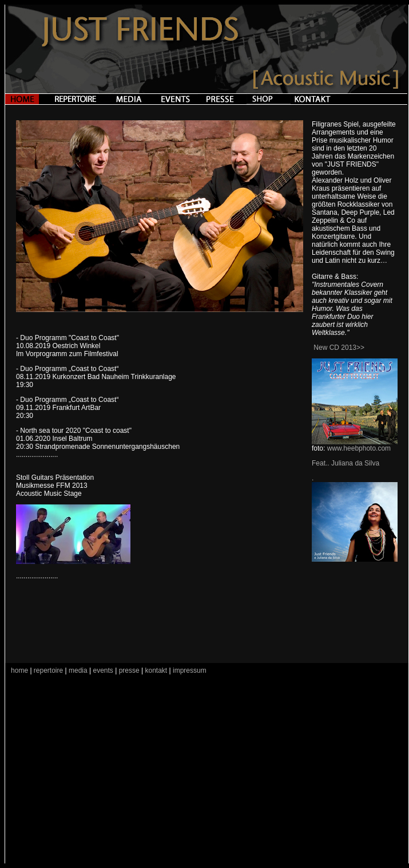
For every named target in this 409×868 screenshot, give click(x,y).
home (19, 670)
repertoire (48, 670)
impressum (190, 670)
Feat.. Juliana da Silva (346, 463)
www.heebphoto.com (359, 448)
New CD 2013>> (339, 348)
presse (129, 670)
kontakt (157, 670)
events (103, 670)
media (78, 670)
